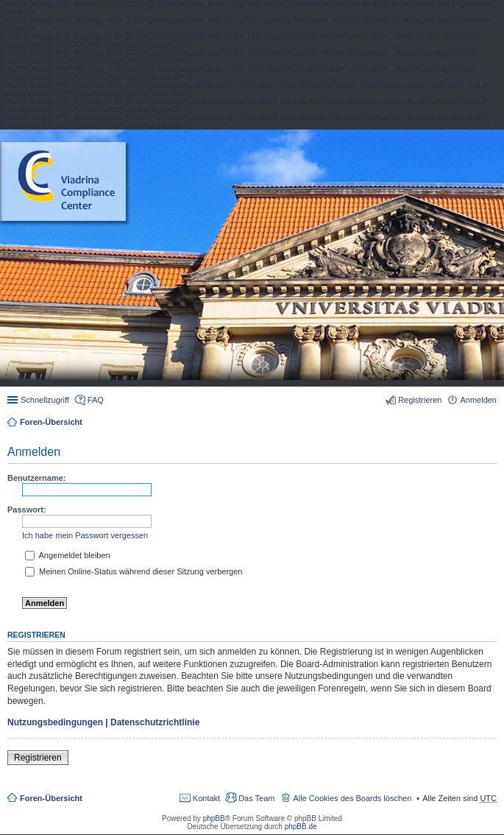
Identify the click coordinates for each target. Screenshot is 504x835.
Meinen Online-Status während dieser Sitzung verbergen (134, 571)
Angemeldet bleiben (68, 555)
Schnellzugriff (45, 400)
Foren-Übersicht (51, 422)
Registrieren (38, 758)
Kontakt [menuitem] (206, 798)
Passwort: (27, 510)
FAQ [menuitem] (96, 400)
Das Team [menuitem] (256, 798)
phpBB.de (301, 827)
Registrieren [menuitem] (420, 400)
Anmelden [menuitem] (478, 400)
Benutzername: (36, 478)
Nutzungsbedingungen (55, 722)
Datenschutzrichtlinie (155, 722)
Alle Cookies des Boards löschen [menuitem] (352, 798)
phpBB (214, 818)
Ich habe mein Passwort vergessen (85, 535)
